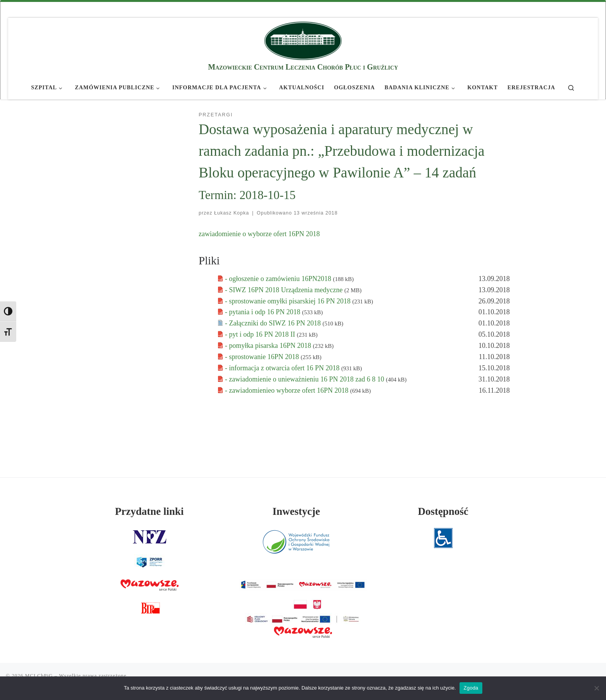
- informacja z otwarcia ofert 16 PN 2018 (283, 368)
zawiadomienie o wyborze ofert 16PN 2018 (259, 234)
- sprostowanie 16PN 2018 (263, 357)
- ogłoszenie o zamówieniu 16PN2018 (279, 279)
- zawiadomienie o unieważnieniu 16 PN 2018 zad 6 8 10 (305, 379)
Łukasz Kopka (232, 213)
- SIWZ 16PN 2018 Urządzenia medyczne (285, 290)
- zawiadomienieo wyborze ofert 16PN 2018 (288, 390)
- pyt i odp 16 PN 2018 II (261, 334)
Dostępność (443, 511)
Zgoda (471, 688)
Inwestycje (296, 511)
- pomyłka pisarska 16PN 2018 (269, 346)
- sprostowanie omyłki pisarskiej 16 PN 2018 (289, 301)
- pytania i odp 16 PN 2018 (264, 312)
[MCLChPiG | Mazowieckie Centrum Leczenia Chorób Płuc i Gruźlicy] (303, 40)
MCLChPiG (39, 675)
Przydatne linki (150, 511)
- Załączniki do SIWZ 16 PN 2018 (274, 323)
